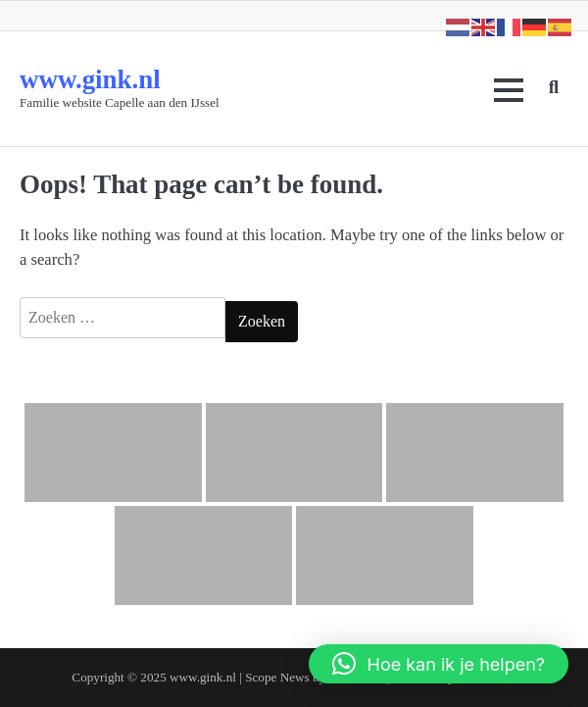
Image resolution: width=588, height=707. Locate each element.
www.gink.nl (90, 79)
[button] (439, 664)
